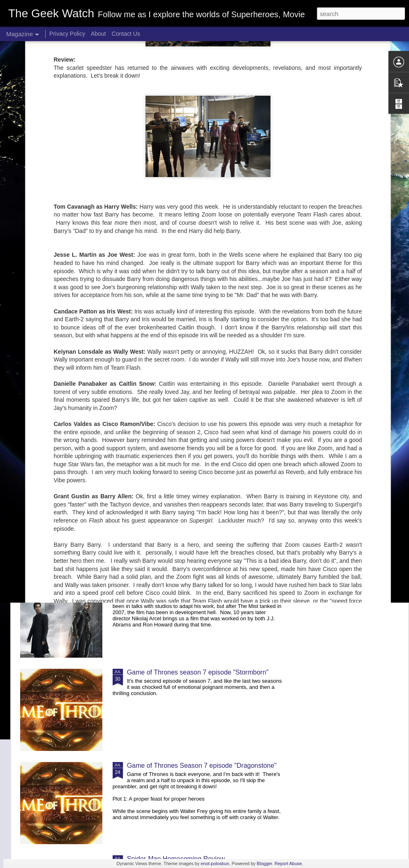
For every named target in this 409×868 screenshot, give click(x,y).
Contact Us (126, 34)
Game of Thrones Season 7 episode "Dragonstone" (202, 766)
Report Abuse (288, 863)
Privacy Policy (67, 34)
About (98, 34)
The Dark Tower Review (162, 579)
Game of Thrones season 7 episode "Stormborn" (198, 672)
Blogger (265, 863)
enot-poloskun (215, 863)
